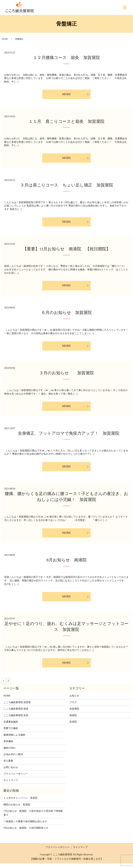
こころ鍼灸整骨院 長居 (16, 720)
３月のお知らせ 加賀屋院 (66, 375)
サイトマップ (11, 785)
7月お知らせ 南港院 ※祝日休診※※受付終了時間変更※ (33, 817)
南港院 (73, 720)
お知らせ (74, 700)
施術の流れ (10, 752)
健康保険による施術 (14, 739)
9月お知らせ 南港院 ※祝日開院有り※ (26, 833)
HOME (5, 39)
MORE (66, 94)
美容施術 (8, 746)
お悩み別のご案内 (13, 759)
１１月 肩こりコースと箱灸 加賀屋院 (67, 122)
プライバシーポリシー (16, 778)
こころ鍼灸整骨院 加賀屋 (17, 707)
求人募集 (8, 765)
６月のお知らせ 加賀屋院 (66, 314)
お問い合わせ (11, 772)
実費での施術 (11, 733)
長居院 (73, 726)
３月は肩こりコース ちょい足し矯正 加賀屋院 (67, 186)
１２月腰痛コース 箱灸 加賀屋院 (66, 58)
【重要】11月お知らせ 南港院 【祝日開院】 (69, 250)
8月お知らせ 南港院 (67, 564)
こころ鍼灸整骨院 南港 (16, 713)
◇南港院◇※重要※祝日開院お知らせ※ (25, 826)
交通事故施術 (11, 726)
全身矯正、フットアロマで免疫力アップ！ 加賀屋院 (66, 436)
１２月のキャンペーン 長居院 (20, 803)
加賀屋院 (74, 713)
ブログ (73, 707)
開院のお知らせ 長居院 (17, 809)
